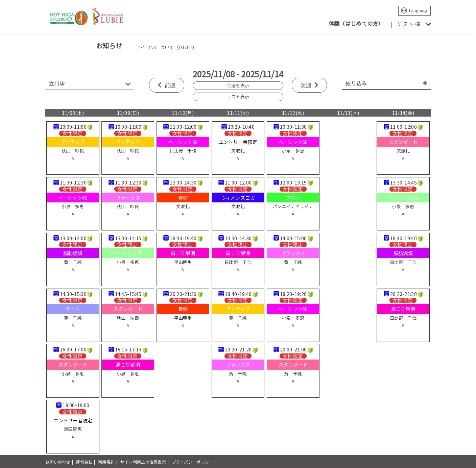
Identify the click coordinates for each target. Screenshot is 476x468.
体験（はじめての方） (356, 23)
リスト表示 (238, 96)
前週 (170, 85)
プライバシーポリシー (193, 462)
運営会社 (84, 462)
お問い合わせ (58, 462)
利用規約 (106, 462)
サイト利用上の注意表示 (143, 462)
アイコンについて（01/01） (166, 47)
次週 (306, 85)
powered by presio (412, 462)
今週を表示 (238, 85)
